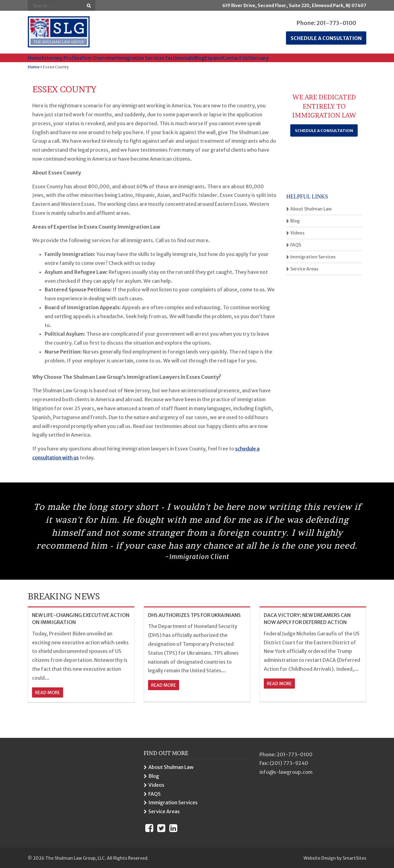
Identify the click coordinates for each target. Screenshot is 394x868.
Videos (297, 233)
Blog (199, 58)
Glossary (258, 58)
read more (48, 693)
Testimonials (179, 58)
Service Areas (304, 269)
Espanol (214, 58)
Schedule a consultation (326, 38)
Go (89, 6)
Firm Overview (98, 58)
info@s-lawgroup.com (286, 772)
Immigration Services (140, 58)
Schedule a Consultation (324, 131)
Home (34, 58)
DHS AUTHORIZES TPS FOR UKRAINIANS (194, 615)
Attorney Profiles (61, 58)
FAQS (296, 245)
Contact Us (235, 58)
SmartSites (354, 858)
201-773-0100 (336, 23)
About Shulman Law (311, 209)
